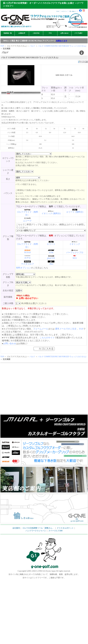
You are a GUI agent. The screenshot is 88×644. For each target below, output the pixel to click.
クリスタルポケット (65, 528)
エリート (51, 244)
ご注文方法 (36, 33)
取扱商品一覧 (8, 33)
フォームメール (41, 329)
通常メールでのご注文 (66, 329)
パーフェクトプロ (75, 252)
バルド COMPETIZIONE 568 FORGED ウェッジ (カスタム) (62, 46)
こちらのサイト (47, 338)
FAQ (50, 33)
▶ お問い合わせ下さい (27, 298)
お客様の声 (22, 33)
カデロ (27, 258)
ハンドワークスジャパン (36, 531)
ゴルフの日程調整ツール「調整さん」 (38, 528)
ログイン (64, 11)
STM (51, 252)
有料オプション (24, 268)
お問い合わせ (64, 33)
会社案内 (16, 528)
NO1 (75, 258)
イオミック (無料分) (51, 213)
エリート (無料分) (75, 212)
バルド (32, 46)
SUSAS (27, 252)
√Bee (51, 264)
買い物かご (73, 11)
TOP (58, 11)
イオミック (75, 244)
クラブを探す (79, 33)
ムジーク (27, 221)
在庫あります (62, 41)
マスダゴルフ (27, 264)
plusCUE (51, 258)
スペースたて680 (55, 531)
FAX (81, 329)
